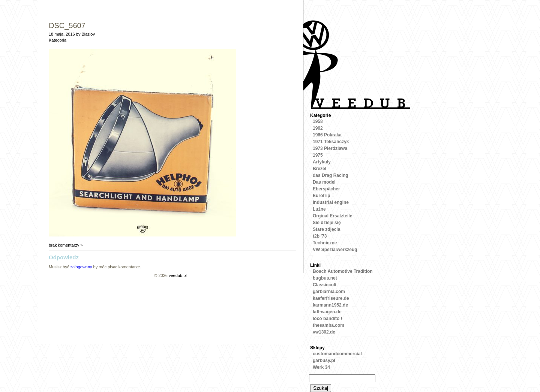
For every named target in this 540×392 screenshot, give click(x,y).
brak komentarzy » (66, 245)
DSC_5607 (67, 26)
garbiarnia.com (329, 292)
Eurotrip (322, 196)
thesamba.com (328, 325)
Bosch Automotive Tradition (343, 271)
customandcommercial (337, 354)
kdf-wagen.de (327, 312)
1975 (318, 155)
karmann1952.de (330, 305)
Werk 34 (321, 367)
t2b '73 (320, 236)
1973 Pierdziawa (330, 148)
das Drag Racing (331, 175)
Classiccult (325, 285)
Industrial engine (331, 202)
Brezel (319, 169)
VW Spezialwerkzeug (335, 250)
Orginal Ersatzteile (332, 216)
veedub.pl (178, 275)
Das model (324, 182)
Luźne (319, 209)
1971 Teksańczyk (331, 142)
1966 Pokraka (327, 135)
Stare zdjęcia (326, 229)
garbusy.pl (324, 361)
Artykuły (322, 162)
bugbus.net (325, 278)
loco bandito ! (328, 319)
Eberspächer (326, 189)
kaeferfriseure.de (331, 298)
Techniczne (325, 243)
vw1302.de (324, 332)
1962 (318, 128)
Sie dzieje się (327, 223)
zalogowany (81, 267)
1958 (318, 121)
